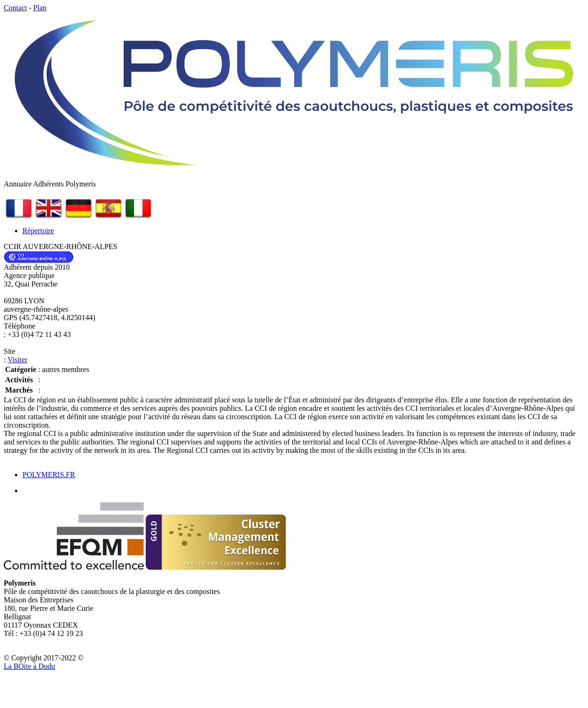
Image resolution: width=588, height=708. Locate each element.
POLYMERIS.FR (49, 475)
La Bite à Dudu (29, 666)
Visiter (18, 360)
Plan (40, 8)
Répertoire (38, 231)
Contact (15, 8)
